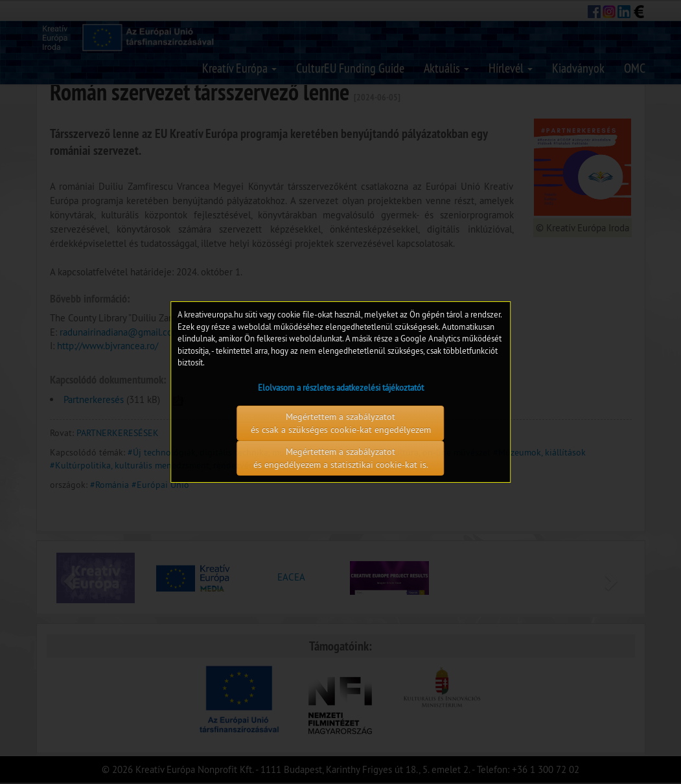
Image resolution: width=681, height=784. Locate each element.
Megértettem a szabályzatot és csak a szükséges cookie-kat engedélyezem (341, 423)
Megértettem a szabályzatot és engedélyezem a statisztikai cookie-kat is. (341, 458)
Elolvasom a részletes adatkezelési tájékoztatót (341, 387)
